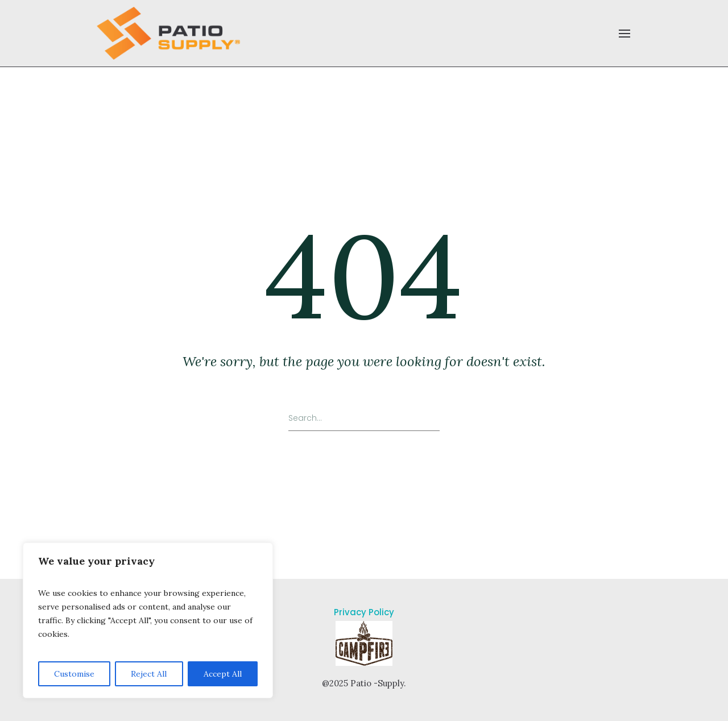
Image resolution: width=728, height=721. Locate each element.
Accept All (223, 674)
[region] (148, 620)
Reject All (149, 674)
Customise (74, 674)
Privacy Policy (364, 612)
